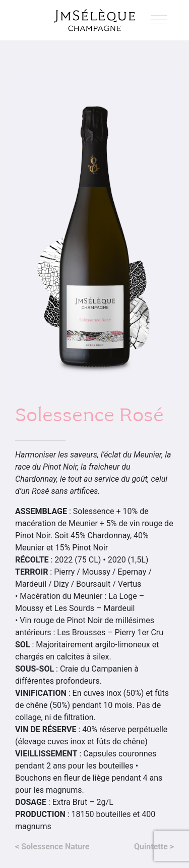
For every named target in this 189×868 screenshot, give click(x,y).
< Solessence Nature (52, 847)
